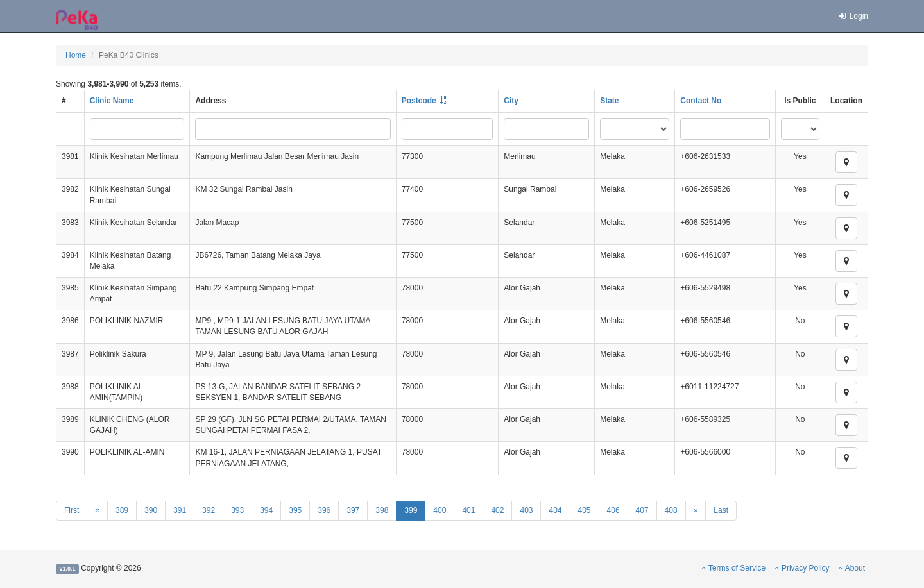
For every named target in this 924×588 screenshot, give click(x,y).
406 (613, 510)
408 (671, 510)
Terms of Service (733, 568)
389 (122, 510)
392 (209, 510)
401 (468, 510)
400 (440, 510)
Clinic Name (112, 101)
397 (353, 510)
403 (526, 510)
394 (266, 510)
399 (411, 510)
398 (382, 510)
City (511, 101)
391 (180, 510)
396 (324, 510)
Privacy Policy (802, 568)
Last (721, 510)
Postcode (419, 101)
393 (237, 510)
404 (555, 510)
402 (497, 510)
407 (642, 510)
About (851, 568)
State (609, 101)
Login (853, 16)
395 (295, 510)
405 (585, 510)
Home (76, 55)
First (72, 510)
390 (151, 510)
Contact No (701, 101)
